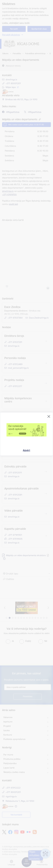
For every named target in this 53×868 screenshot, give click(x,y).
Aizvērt (26, 450)
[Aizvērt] (49, 416)
